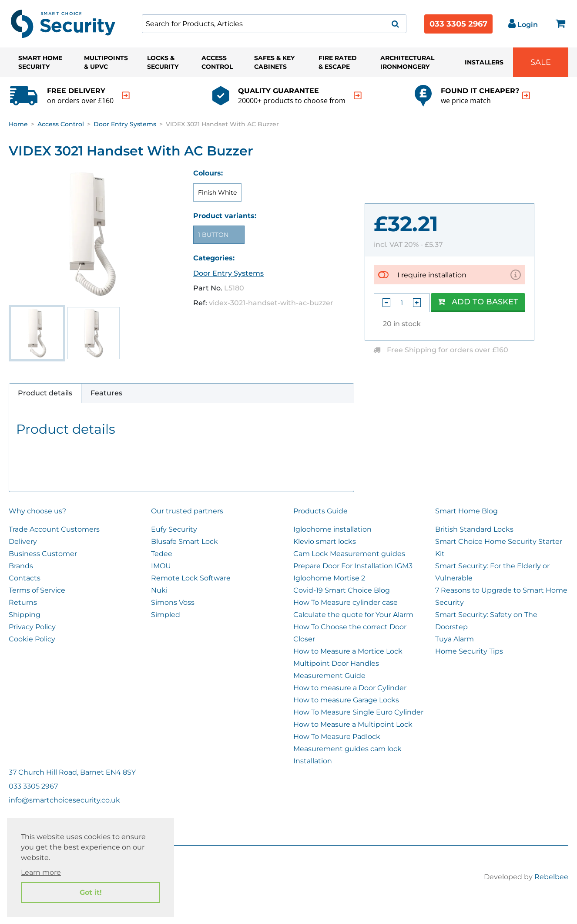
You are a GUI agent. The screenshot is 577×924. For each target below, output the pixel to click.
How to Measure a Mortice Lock (348, 651)
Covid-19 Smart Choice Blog (342, 590)
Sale (541, 62)
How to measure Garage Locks (346, 700)
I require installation (432, 275)
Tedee (162, 554)
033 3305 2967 (458, 24)
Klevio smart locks (325, 541)
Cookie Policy (32, 639)
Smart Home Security (40, 62)
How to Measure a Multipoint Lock (353, 724)
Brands (21, 566)
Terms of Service (37, 590)
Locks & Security (163, 62)
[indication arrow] (126, 96)
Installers (484, 62)
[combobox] (274, 24)
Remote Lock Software (191, 578)
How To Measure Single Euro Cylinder (358, 712)
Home (18, 124)
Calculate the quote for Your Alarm (353, 615)
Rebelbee (551, 877)
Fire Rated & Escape (338, 62)
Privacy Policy (32, 627)
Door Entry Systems (125, 124)
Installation (313, 761)
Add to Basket (478, 302)
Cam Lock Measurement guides (349, 554)
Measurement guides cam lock (347, 749)
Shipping (25, 615)
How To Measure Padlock (337, 737)
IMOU (161, 566)
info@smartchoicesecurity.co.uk (64, 800)
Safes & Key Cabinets (274, 62)
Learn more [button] (41, 872)
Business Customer (43, 554)
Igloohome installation (332, 529)
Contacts (25, 578)
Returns (23, 602)
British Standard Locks (474, 529)
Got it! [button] (91, 892)
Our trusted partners (187, 511)
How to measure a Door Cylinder (350, 688)
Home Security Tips (469, 651)
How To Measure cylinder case (346, 602)
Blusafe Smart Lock (185, 541)
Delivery (23, 541)
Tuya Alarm (455, 639)
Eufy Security (174, 529)
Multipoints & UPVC (106, 62)
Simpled (166, 615)
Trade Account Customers (54, 529)
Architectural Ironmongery (407, 62)
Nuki (159, 590)
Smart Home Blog (466, 511)
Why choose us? (37, 511)
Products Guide (320, 511)
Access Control (217, 62)
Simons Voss (173, 602)
